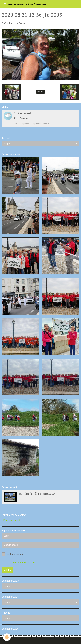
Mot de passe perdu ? (27, 562)
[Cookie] (7, 637)
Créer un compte (9, 562)
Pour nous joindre (13, 520)
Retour (40, 92)
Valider (7, 570)
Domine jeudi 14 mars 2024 (37, 494)
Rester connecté (13, 554)
